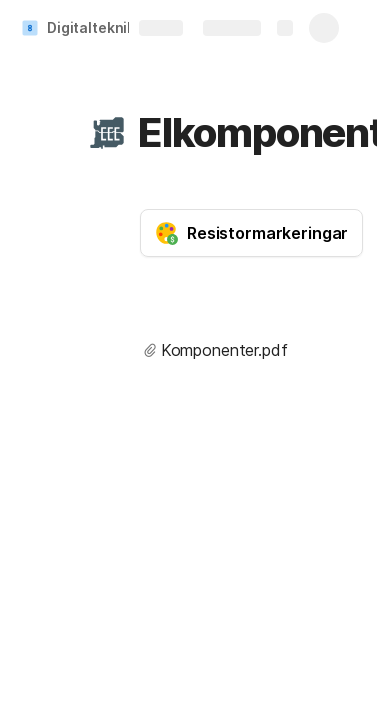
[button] (107, 133)
